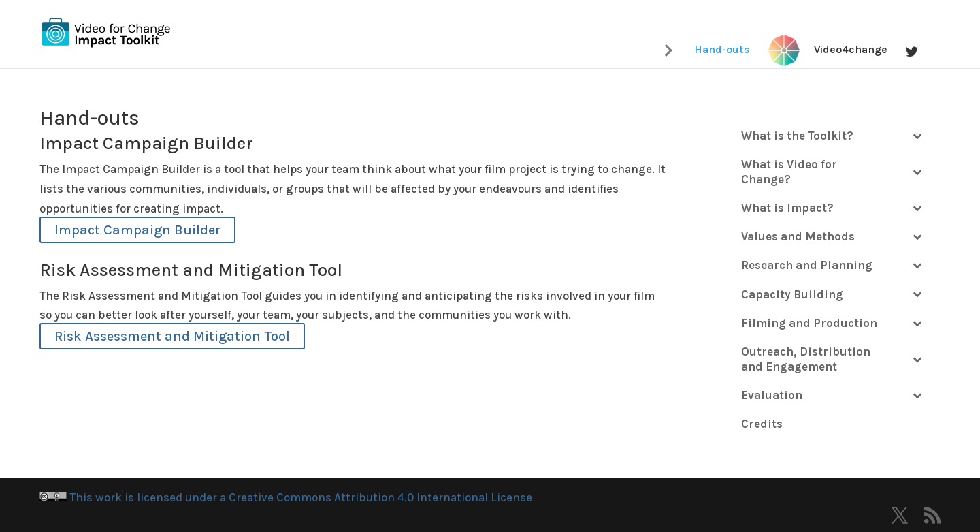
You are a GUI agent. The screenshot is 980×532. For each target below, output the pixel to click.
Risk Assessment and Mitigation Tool (172, 336)
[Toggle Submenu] (917, 136)
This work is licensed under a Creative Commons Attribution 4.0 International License (286, 497)
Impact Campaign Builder (137, 230)
